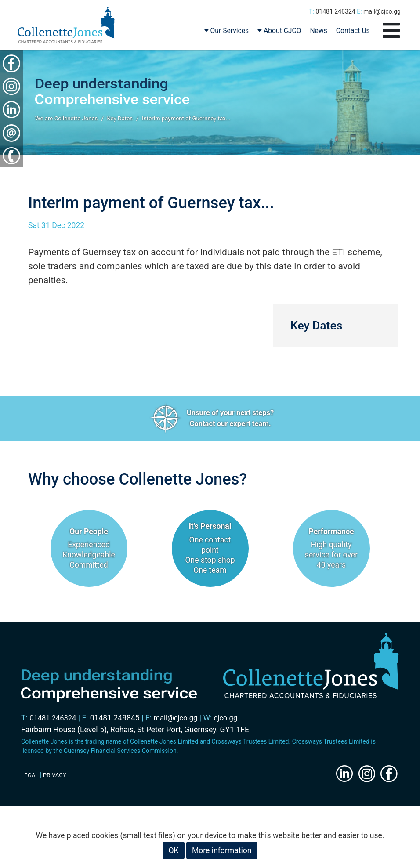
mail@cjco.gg (382, 11)
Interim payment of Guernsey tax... (195, 121)
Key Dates (125, 121)
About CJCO (279, 33)
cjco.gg (232, 720)
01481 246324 (335, 11)
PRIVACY (56, 778)
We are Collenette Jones (68, 121)
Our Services (226, 33)
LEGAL (30, 778)
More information (222, 850)
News (318, 33)
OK (173, 850)
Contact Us (353, 33)
